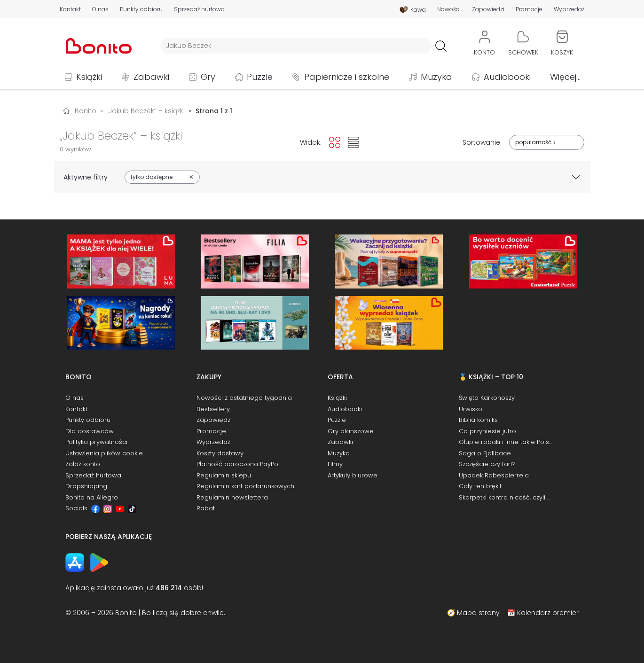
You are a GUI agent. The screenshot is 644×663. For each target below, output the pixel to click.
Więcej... (565, 77)
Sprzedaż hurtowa (199, 9)
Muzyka (436, 77)
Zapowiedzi (488, 9)
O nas (100, 9)
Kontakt (70, 9)
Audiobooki (507, 77)
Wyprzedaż (569, 9)
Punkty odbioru (141, 9)
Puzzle (260, 77)
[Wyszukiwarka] (296, 46)
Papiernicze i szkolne (347, 77)
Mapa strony (478, 613)
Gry (208, 77)
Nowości (449, 9)
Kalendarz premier (548, 613)
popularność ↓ (535, 142)
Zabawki (151, 77)
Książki (89, 77)
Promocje (529, 9)
